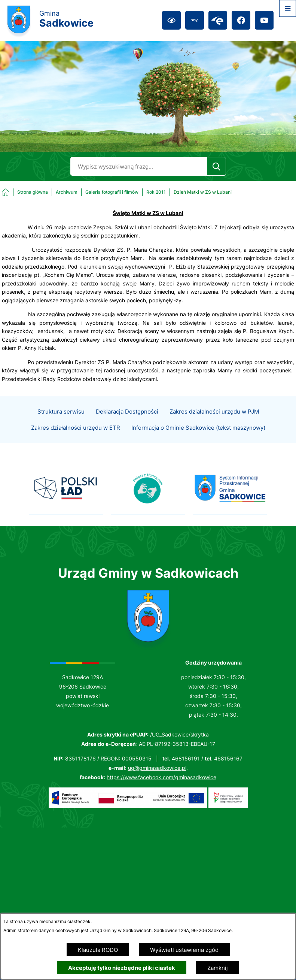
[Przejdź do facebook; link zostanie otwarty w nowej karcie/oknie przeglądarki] (241, 20)
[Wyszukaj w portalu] (139, 166)
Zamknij (218, 968)
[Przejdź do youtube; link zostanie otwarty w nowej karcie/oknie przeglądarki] (264, 20)
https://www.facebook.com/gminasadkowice (161, 777)
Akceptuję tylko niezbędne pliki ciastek (122, 968)
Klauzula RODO (98, 950)
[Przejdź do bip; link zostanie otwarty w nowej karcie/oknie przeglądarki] (195, 20)
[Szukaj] (216, 166)
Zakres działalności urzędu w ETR (76, 439)
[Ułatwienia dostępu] (171, 20)
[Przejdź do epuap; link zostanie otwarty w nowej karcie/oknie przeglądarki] (218, 20)
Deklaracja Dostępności (127, 423)
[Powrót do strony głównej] (25, 192)
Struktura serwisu (61, 423)
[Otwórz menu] (288, 8)
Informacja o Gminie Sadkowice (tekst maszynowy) (198, 439)
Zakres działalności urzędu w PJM (214, 423)
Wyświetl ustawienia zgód (184, 950)
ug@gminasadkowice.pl (157, 768)
